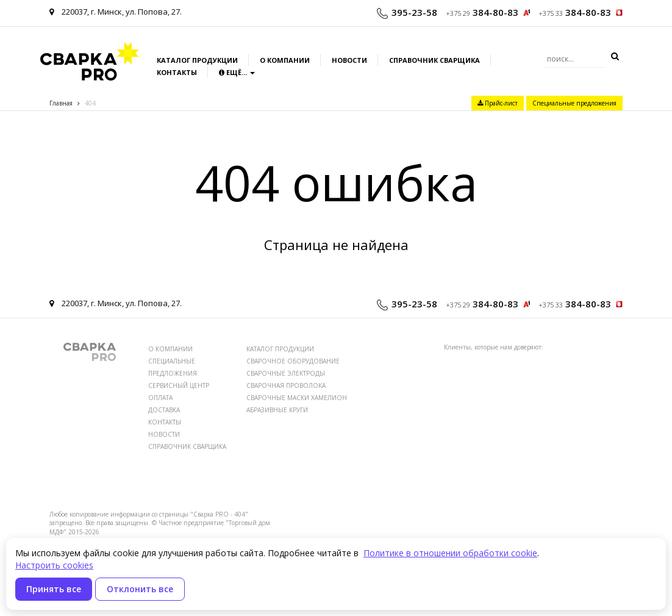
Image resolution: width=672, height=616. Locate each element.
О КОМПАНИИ (170, 349)
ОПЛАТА (160, 398)
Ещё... (237, 72)
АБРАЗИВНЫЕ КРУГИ (277, 410)
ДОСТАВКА (164, 410)
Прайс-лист (498, 103)
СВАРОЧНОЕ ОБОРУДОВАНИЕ (293, 361)
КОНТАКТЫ (165, 422)
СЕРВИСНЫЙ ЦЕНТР (179, 385)
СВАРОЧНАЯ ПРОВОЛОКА (286, 385)
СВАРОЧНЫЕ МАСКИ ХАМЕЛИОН (297, 398)
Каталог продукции (197, 60)
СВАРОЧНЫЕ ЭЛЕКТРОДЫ (286, 373)
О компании (285, 60)
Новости (349, 60)
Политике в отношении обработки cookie (450, 553)
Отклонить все (140, 589)
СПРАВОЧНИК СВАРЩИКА (187, 446)
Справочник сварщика (434, 60)
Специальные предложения (574, 103)
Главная (61, 103)
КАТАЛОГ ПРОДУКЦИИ (280, 349)
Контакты (177, 72)
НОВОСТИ (164, 434)
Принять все (54, 589)
